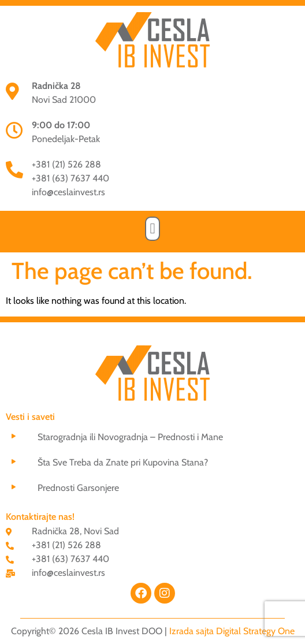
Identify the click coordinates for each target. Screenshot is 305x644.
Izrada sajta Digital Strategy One (232, 631)
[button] (152, 229)
